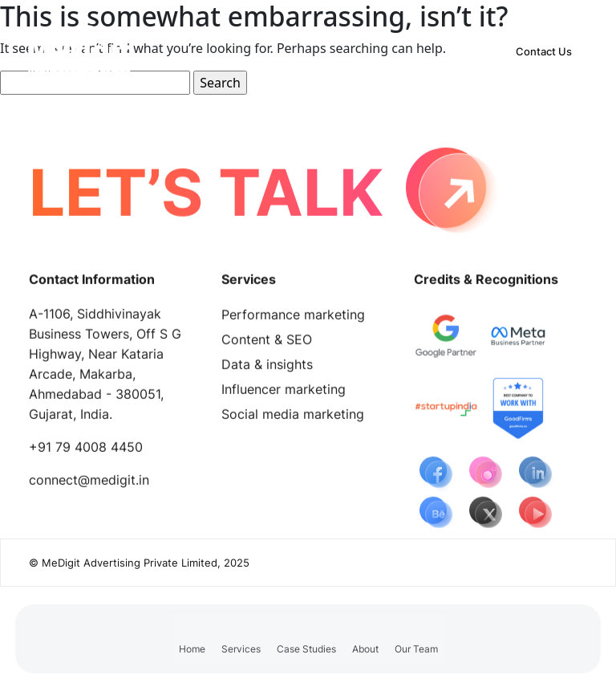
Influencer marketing (284, 392)
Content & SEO (267, 343)
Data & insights (267, 368)
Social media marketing (293, 417)
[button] (241, 639)
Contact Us (544, 51)
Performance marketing (293, 318)
